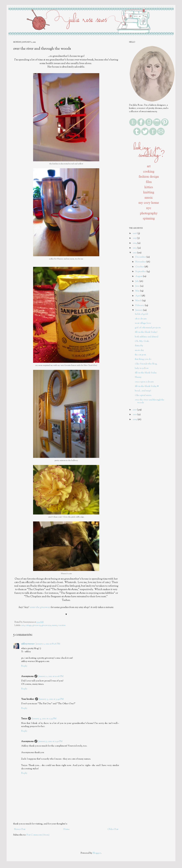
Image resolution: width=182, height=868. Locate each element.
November (141, 262)
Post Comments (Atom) (38, 835)
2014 (135, 243)
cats (23, 625)
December (141, 257)
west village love (143, 323)
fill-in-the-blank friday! (146, 332)
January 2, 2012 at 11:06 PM (51, 676)
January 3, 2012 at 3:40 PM (51, 699)
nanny (54, 625)
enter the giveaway (40, 607)
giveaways (46, 625)
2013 (135, 248)
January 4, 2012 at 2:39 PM (44, 719)
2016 (135, 233)
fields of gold (141, 314)
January (139, 310)
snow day (139, 350)
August (139, 276)
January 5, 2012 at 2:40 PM (50, 742)
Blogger (97, 853)
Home (67, 829)
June (138, 286)
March (139, 301)
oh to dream (141, 319)
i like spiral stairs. (143, 395)
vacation (62, 625)
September (141, 272)
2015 (135, 238)
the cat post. (141, 355)
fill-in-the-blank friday (146, 373)
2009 (135, 420)
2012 (135, 253)
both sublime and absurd (147, 337)
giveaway (37, 625)
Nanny (138, 377)
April (138, 296)
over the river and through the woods (150, 401)
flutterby (139, 346)
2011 (135, 410)
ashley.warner (28, 644)
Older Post (113, 829)
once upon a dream (144, 382)
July (137, 281)
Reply (24, 666)
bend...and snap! (143, 391)
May (138, 291)
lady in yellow (142, 368)
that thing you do (143, 359)
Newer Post (20, 829)
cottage (28, 625)
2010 (135, 415)
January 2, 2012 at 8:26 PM (48, 644)
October (140, 267)
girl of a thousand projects (148, 328)
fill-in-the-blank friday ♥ (147, 386)
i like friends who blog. (146, 364)
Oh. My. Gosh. (142, 341)
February (140, 305)
